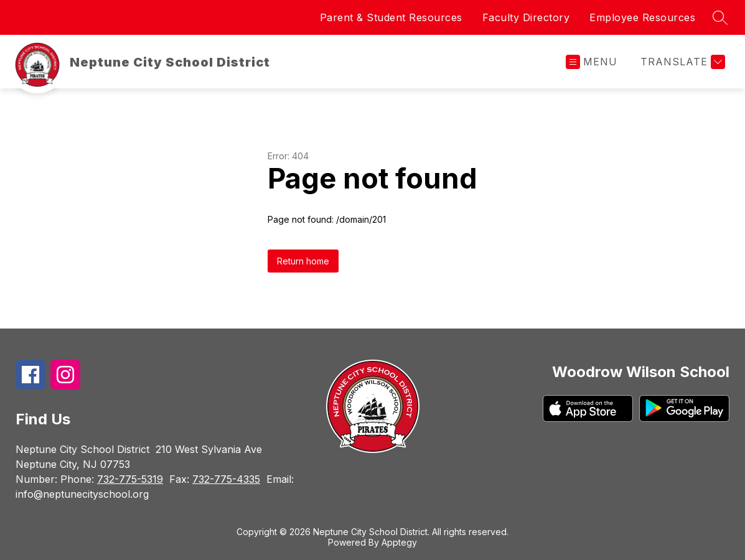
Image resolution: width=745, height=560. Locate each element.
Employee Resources (642, 17)
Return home (303, 261)
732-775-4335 (226, 479)
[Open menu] (592, 62)
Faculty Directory (526, 17)
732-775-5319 (130, 479)
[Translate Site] (681, 62)
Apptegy (399, 542)
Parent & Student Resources (391, 17)
